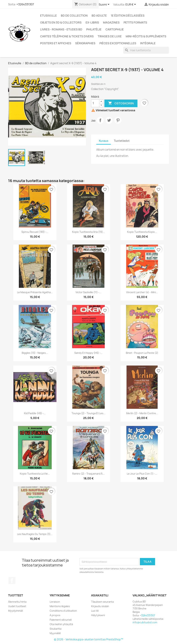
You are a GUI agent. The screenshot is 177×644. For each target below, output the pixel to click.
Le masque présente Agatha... (35, 292)
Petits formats (135, 22)
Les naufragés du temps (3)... (35, 534)
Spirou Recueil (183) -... (35, 232)
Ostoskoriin (121, 103)
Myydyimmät (16, 611)
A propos (55, 615)
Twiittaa (109, 120)
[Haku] (146, 50)
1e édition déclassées (128, 16)
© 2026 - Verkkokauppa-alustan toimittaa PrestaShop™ (89, 639)
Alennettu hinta (17, 602)
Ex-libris (92, 22)
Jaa (100, 120)
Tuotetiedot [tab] (122, 141)
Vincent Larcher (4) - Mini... (142, 292)
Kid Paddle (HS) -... (35, 413)
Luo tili (95, 611)
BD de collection (74, 16)
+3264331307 (25, 4)
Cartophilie (115, 29)
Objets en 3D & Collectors (61, 22)
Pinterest (118, 120)
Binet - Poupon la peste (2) (142, 353)
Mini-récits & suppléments (146, 36)
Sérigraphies (85, 43)
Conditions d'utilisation (63, 611)
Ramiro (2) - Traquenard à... (88, 474)
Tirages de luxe (110, 36)
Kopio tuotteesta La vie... (35, 474)
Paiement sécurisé (61, 620)
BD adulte (99, 16)
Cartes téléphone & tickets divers (67, 36)
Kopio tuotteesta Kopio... (142, 232)
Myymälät (55, 633)
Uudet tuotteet (17, 606)
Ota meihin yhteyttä (61, 624)
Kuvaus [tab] (104, 141)
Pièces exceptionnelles (118, 43)
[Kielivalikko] (105, 5)
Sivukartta (55, 629)
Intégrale (148, 43)
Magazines (111, 22)
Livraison (55, 602)
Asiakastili (100, 595)
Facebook (12, 580)
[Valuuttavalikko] (131, 5)
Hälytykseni (98, 615)
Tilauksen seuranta (102, 602)
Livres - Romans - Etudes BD (61, 29)
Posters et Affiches (56, 43)
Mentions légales (60, 606)
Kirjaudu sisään (100, 606)
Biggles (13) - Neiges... (35, 353)
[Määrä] (95, 103)
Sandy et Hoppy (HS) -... (88, 353)
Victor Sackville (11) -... (88, 292)
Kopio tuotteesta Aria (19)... (88, 232)
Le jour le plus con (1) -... (142, 474)
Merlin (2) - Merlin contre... (142, 413)
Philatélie (94, 29)
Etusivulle (48, 16)
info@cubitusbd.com (145, 622)
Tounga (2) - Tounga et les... (88, 413)
